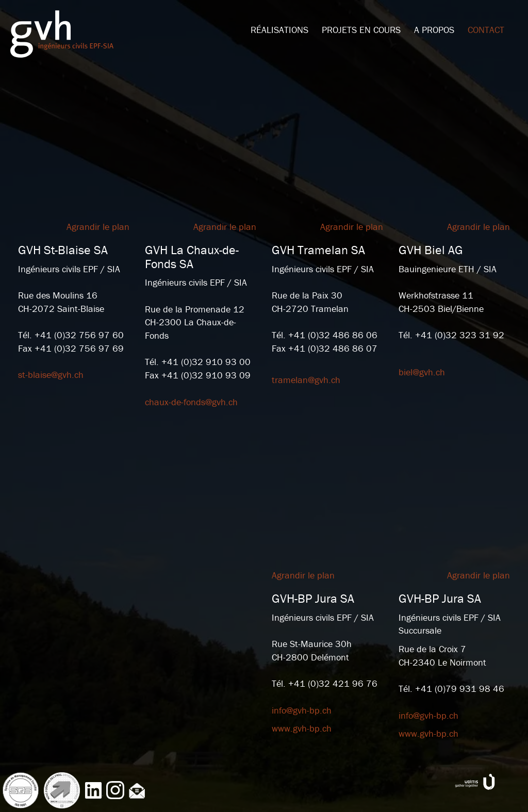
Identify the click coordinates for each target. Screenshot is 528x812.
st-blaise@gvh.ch (51, 375)
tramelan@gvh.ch (306, 380)
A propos (434, 30)
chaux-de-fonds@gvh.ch (191, 402)
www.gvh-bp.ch (302, 728)
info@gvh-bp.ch (302, 710)
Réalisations (279, 30)
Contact (486, 30)
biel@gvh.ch (422, 372)
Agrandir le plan (98, 227)
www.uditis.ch (475, 782)
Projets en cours (361, 30)
